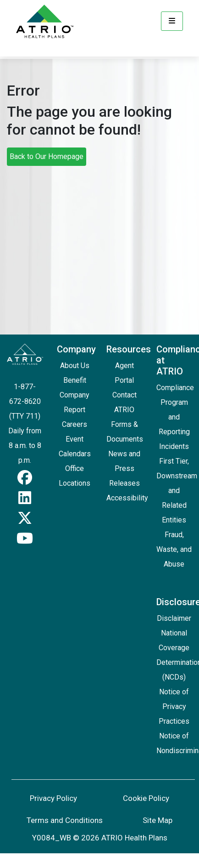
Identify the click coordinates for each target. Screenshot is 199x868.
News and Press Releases (124, 468)
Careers (75, 424)
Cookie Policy (146, 798)
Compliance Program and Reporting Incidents (175, 417)
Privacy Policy (53, 798)
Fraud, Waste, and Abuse (174, 549)
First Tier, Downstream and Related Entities (177, 491)
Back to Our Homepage (47, 156)
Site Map (158, 820)
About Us (75, 366)
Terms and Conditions (65, 820)
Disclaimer (174, 618)
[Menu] (172, 21)
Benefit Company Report (75, 395)
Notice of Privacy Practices (174, 706)
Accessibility (127, 498)
